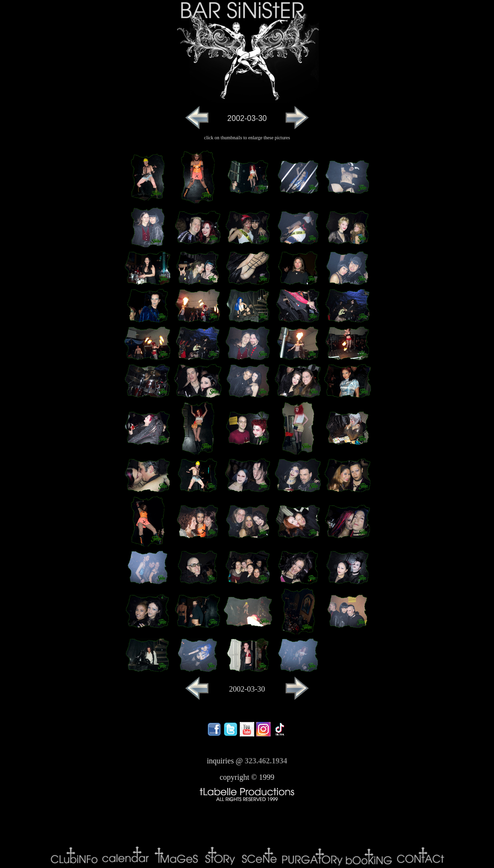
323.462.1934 (266, 761)
